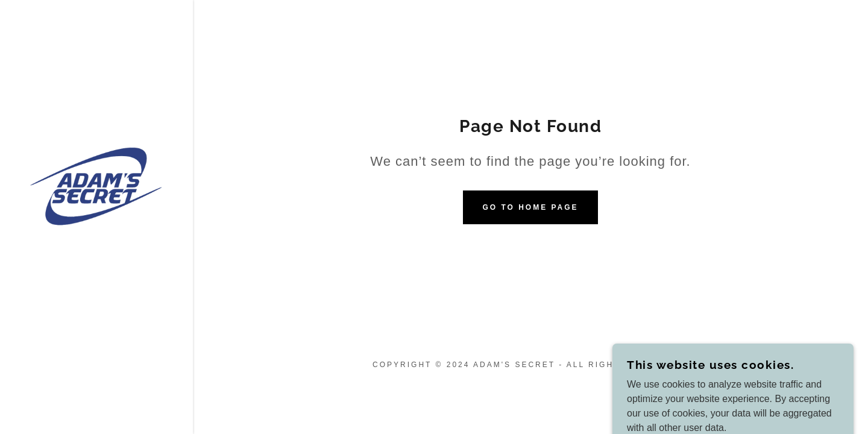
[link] (96, 186)
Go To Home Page (530, 207)
